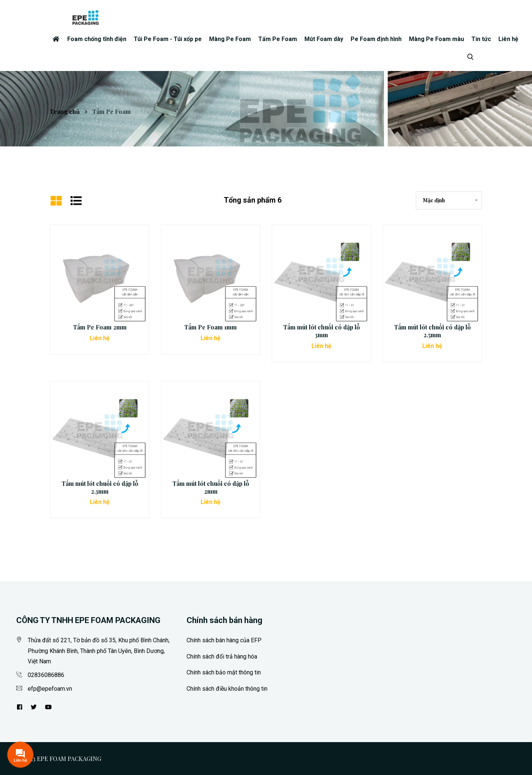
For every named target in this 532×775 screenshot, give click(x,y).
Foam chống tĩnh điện (97, 39)
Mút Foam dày (324, 39)
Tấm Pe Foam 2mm (100, 327)
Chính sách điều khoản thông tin (227, 689)
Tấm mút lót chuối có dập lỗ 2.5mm (432, 331)
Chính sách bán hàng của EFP (224, 640)
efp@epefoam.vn (50, 689)
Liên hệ (508, 39)
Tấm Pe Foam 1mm (211, 327)
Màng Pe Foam (230, 39)
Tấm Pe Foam (278, 39)
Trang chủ (65, 111)
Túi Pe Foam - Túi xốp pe (168, 39)
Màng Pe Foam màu (436, 39)
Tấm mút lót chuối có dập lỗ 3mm (322, 331)
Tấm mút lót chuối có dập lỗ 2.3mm (100, 487)
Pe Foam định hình (376, 39)
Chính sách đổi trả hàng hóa (222, 656)
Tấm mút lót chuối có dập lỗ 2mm (211, 487)
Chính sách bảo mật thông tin (224, 672)
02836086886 (46, 675)
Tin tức (481, 39)
